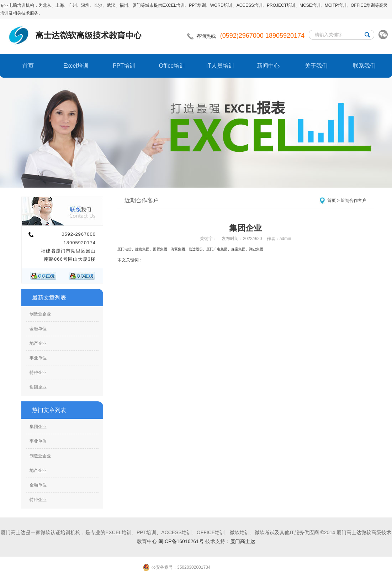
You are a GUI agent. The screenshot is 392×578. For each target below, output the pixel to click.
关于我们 (316, 66)
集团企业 (38, 387)
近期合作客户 (354, 201)
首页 (28, 66)
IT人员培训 (220, 66)
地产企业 (38, 343)
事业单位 (38, 358)
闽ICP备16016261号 (181, 541)
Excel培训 (76, 66)
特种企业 (38, 373)
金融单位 (38, 329)
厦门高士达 (243, 541)
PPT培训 (124, 66)
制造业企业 (40, 314)
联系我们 (364, 66)
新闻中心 (268, 66)
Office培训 (172, 66)
